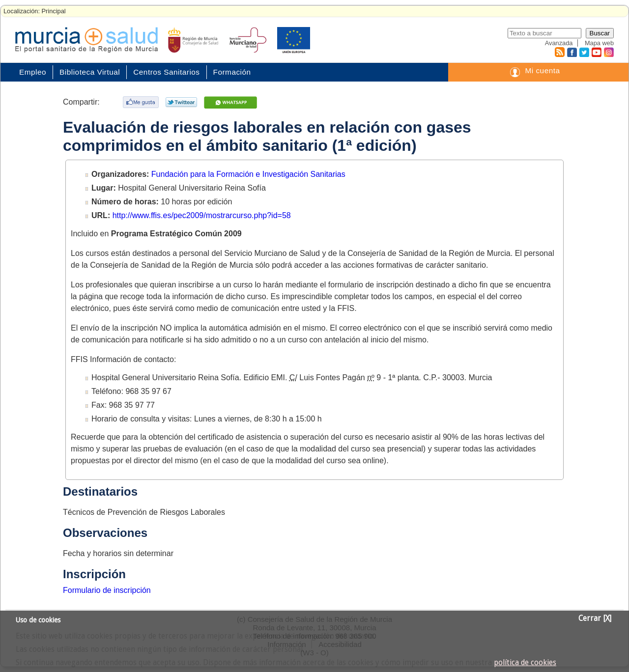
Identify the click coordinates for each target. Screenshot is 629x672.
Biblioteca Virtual (90, 72)
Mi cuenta (542, 70)
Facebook (571, 52)
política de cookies (525, 663)
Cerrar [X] (595, 618)
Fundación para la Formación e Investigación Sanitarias (248, 174)
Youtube (596, 52)
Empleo (33, 72)
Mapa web (599, 43)
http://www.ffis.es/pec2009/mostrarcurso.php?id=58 (202, 215)
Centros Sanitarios (166, 72)
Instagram (608, 52)
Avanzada (559, 43)
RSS (559, 52)
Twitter (584, 52)
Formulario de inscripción (107, 590)
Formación (232, 72)
